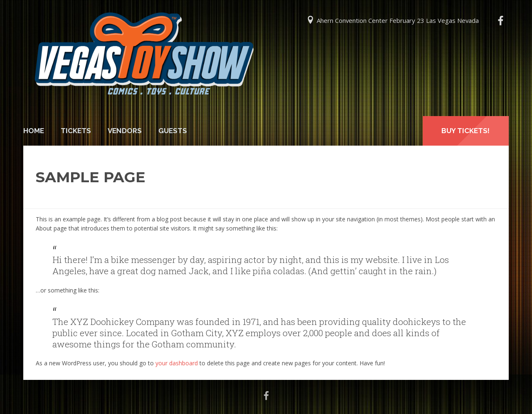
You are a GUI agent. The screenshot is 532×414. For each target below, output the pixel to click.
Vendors (125, 131)
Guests (173, 131)
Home (34, 131)
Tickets (76, 131)
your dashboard (177, 363)
